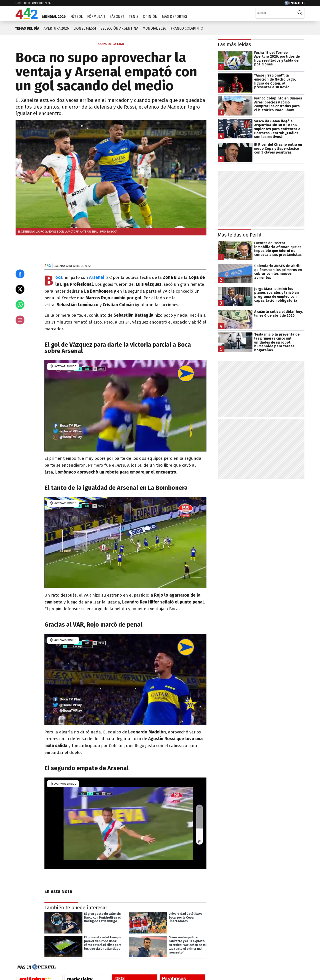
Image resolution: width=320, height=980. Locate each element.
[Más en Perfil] (43, 967)
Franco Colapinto (187, 28)
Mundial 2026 (54, 17)
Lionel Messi (85, 28)
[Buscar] (276, 13)
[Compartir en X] (20, 289)
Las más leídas (234, 44)
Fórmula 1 (96, 17)
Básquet (117, 17)
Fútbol (76, 17)
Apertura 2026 (56, 28)
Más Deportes (175, 17)
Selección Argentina (119, 28)
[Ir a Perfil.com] (294, 4)
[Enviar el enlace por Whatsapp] (20, 305)
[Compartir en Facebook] (20, 274)
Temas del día (27, 28)
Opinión (150, 17)
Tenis (134, 17)
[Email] (20, 320)
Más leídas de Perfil (240, 235)
